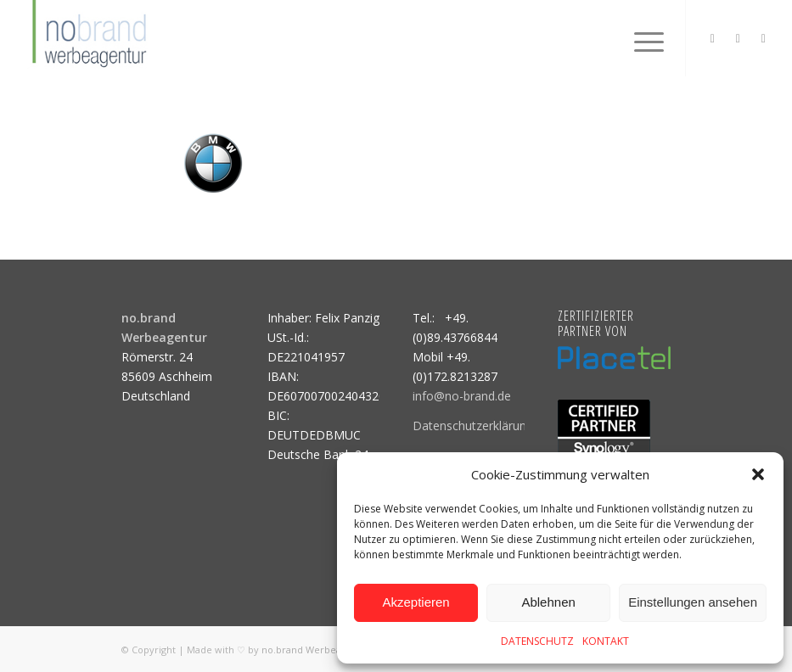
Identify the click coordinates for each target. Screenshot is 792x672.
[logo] (87, 38)
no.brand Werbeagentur (317, 650)
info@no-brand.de (462, 396)
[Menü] (640, 38)
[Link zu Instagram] (712, 38)
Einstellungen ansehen (693, 602)
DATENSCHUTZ (537, 641)
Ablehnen (548, 602)
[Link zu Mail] (763, 38)
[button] (758, 474)
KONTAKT (606, 641)
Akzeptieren (416, 602)
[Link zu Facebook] (738, 38)
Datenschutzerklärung (473, 426)
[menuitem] (640, 38)
